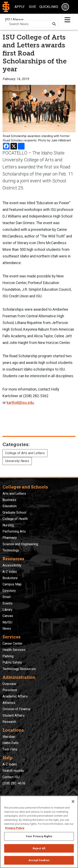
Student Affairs (14, 715)
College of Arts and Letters (25, 453)
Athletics (9, 703)
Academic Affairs (15, 696)
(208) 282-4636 (14, 783)
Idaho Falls (11, 743)
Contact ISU (11, 777)
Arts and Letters (14, 494)
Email (6, 597)
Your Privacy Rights (39, 836)
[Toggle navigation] (67, 20)
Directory (9, 591)
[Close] (73, 801)
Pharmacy (10, 538)
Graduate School (14, 513)
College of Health (15, 519)
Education (10, 506)
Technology (11, 550)
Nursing (8, 525)
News (7, 629)
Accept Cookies (39, 860)
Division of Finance (16, 709)
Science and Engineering (20, 544)
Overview (9, 684)
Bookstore (10, 578)
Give (32, 7)
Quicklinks (49, 7)
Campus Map (12, 584)
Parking (8, 656)
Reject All (39, 848)
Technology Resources (19, 669)
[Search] (65, 7)
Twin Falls (10, 749)
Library (7, 610)
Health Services (14, 650)
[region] (39, 832)
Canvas (8, 616)
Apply (20, 7)
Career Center (12, 644)
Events (7, 603)
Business (9, 500)
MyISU (7, 622)
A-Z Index (10, 572)
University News (17, 461)
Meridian (9, 737)
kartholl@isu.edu (20, 403)
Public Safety (12, 662)
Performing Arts (14, 531)
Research (9, 722)
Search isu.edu (13, 771)
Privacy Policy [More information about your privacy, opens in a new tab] (15, 828)
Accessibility (12, 565)
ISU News (14, 20)
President (10, 690)
